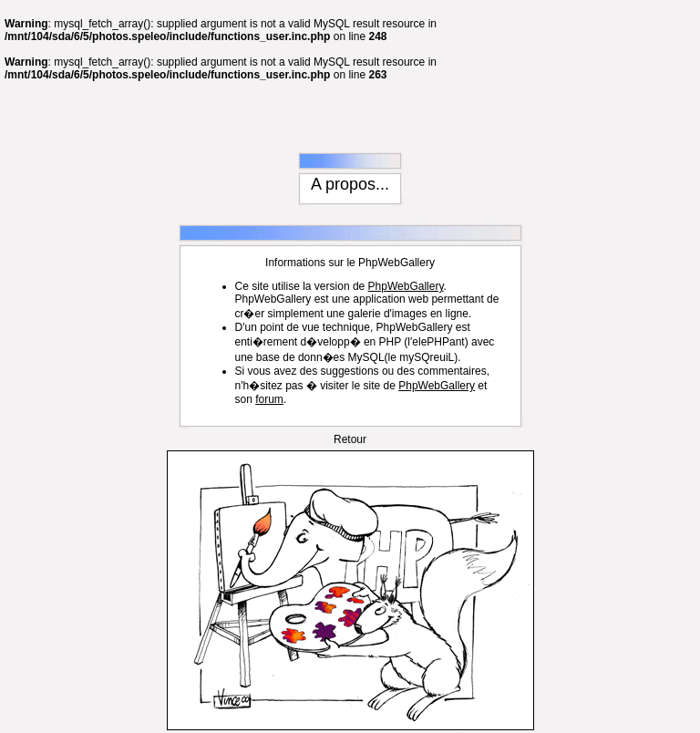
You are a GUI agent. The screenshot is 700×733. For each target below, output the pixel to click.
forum (269, 361)
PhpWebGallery (406, 248)
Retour (350, 401)
